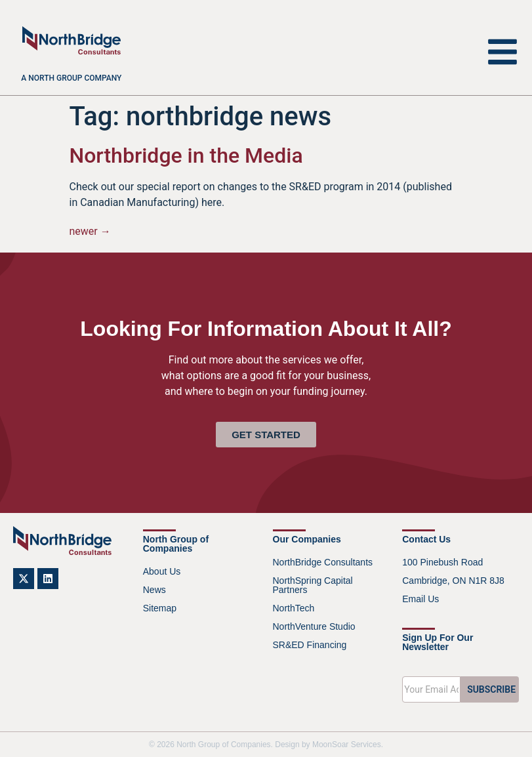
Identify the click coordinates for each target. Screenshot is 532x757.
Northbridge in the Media (186, 155)
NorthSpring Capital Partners (313, 585)
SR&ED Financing (310, 645)
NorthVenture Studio (314, 626)
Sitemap (160, 608)
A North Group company (71, 78)
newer (90, 231)
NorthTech (294, 608)
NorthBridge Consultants (323, 562)
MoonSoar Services (347, 745)
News (154, 590)
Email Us (420, 599)
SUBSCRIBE (491, 689)
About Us (162, 571)
